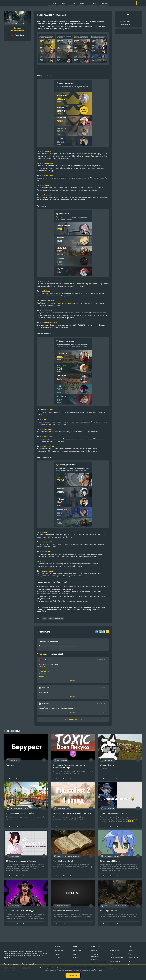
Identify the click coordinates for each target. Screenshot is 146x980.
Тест (129, 954)
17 (104, 879)
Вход (133, 3)
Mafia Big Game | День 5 (63, 864)
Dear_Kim (44, 672)
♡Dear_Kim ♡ (50, 176)
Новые (57, 954)
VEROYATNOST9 (51, 323)
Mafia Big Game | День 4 (110, 916)
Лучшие (58, 958)
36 (23, 929)
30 (70, 929)
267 (64, 879)
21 (23, 828)
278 (17, 929)
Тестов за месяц (115, 961)
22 (104, 828)
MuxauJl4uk (43, 667)
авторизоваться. (73, 646)
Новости (94, 950)
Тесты (54, 3)
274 (111, 828)
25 (117, 828)
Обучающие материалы (95, 955)
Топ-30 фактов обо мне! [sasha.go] (68, 916)
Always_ (48, 151)
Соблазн (48, 291)
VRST (46, 532)
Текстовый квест (133, 958)
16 (117, 879)
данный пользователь (64, 303)
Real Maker (46, 688)
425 (17, 879)
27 (23, 779)
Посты (66, 3)
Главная (42, 3)
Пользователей (115, 950)
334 (17, 779)
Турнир (130, 950)
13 (57, 929)
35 (117, 929)
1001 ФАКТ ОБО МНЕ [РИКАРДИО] (21, 916)
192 (64, 929)
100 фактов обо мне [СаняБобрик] (21, 815)
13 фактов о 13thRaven (110, 864)
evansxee (48, 185)
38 (10, 879)
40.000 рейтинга (107, 766)
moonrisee (48, 310)
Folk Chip (48, 561)
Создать (106, 3)
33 (23, 879)
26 (10, 929)
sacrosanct (48, 571)
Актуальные (77, 950)
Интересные (59, 950)
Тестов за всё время (116, 958)
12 (104, 779)
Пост (129, 961)
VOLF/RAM (48, 410)
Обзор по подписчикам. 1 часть (113, 815)
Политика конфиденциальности (98, 961)
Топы (78, 3)
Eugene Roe (49, 542)
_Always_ (48, 552)
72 (110, 779)
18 (10, 779)
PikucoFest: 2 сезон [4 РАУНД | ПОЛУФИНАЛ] (72, 815)
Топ (111, 947)
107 (64, 828)
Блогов (112, 954)
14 (57, 879)
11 (57, 828)
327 (111, 929)
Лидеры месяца (63, 619)
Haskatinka (42, 674)
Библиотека (91, 3)
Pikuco (45, 619)
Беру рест (10, 766)
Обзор (52, 619)
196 (17, 828)
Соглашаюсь (73, 975)
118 (111, 879)
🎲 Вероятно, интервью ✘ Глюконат (21, 864)
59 (70, 779)
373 (64, 779)
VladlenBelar (49, 301)
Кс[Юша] (45, 704)
